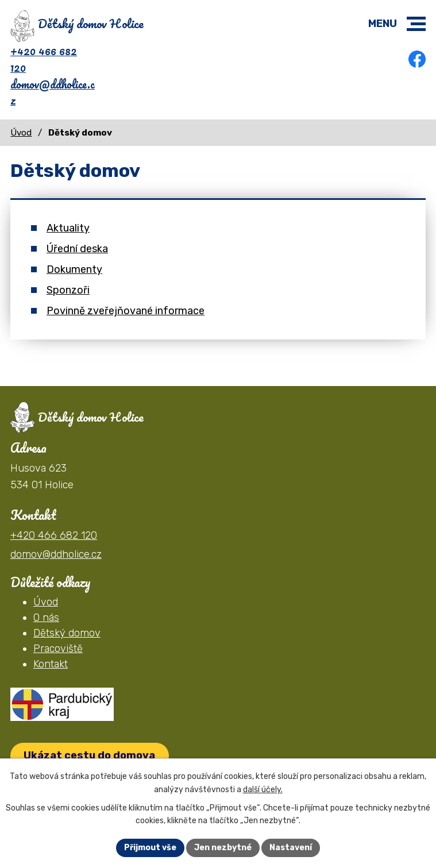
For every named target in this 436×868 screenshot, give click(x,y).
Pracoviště (58, 649)
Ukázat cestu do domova (89, 755)
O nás (46, 618)
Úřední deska (77, 249)
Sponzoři (68, 290)
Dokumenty (74, 269)
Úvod (21, 133)
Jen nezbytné (223, 848)
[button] (416, 24)
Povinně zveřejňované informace (126, 311)
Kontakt (51, 664)
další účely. (263, 790)
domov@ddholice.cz (53, 92)
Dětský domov (67, 633)
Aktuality (68, 228)
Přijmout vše (150, 848)
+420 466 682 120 (44, 59)
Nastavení (291, 848)
